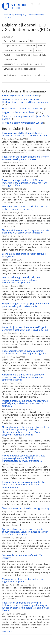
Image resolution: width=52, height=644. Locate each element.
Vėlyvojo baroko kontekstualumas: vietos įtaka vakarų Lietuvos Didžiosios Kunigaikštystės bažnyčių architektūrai (24, 458)
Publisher (8, 55)
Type (30, 50)
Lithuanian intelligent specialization (20, 69)
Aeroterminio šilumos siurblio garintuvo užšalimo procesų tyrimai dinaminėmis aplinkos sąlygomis (23, 377)
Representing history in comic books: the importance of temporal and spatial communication (24, 484)
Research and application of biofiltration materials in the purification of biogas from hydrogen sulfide (25, 183)
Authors (23, 41)
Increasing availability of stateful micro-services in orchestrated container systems (25, 134)
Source (38, 50)
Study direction (11, 60)
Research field (40, 55)
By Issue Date (10, 41)
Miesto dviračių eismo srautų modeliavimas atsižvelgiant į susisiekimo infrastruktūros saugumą (25, 403)
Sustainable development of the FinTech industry (23, 557)
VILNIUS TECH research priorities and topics (24, 64)
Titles (33, 41)
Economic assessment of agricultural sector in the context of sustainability (25, 208)
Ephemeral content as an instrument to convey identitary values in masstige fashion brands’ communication (25, 532)
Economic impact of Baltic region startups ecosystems (24, 255)
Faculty (41, 46)
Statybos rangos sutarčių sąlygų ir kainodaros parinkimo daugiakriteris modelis (26, 305)
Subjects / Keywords (13, 46)
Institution (30, 46)
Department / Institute (14, 50)
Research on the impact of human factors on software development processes (26, 158)
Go (47, 80)
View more (7, 632)
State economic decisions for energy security (26, 508)
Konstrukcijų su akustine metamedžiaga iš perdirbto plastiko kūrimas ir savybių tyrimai (25, 329)
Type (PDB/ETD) (23, 55)
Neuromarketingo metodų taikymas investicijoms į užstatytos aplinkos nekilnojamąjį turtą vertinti (21, 280)
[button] (32, 3)
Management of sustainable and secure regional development (23, 580)
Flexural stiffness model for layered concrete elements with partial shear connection (26, 231)
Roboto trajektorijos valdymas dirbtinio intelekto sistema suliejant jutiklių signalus (24, 352)
